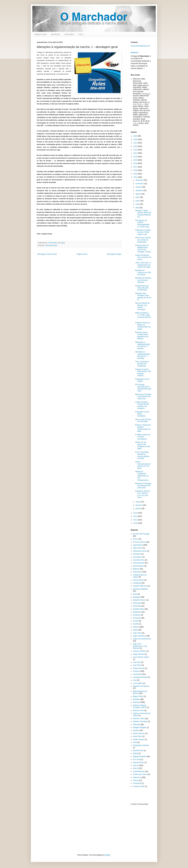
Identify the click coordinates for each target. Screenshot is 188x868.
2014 (136, 177)
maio (138, 204)
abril (137, 208)
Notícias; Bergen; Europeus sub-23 (140, 706)
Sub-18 (136, 765)
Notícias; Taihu (139, 719)
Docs (81, 34)
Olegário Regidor (140, 727)
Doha (135, 594)
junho (138, 201)
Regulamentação (51, 245)
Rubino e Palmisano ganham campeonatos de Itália (143, 428)
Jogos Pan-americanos (142, 639)
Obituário (137, 725)
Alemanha (137, 554)
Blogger (107, 855)
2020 (136, 157)
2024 (136, 143)
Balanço (136, 569)
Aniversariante (139, 563)
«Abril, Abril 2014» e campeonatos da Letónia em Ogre (143, 265)
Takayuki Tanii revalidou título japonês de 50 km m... (143, 297)
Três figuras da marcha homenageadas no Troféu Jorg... (143, 224)
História (136, 627)
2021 (136, 153)
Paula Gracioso (139, 733)
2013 (136, 513)
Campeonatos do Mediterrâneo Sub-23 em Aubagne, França (143, 248)
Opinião (136, 730)
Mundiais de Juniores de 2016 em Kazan (143, 273)
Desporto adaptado (140, 589)
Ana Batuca (137, 557)
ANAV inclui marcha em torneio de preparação (143, 240)
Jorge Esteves (139, 654)
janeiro (138, 509)
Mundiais (136, 699)
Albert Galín (138, 548)
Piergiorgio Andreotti (141, 745)
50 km (135, 539)
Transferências (139, 771)
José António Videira (141, 657)
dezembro (140, 180)
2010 (136, 523)
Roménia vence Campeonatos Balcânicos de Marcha (142, 336)
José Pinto (137, 665)
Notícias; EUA (138, 710)
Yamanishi (137, 783)
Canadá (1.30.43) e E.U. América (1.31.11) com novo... (143, 494)
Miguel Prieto (138, 696)
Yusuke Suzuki (139, 786)
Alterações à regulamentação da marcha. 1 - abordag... (143, 355)
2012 (136, 516)
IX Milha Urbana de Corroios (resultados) (143, 437)
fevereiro (139, 505)
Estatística (137, 612)
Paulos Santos (139, 739)
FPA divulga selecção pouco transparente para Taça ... (143, 388)
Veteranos (137, 777)
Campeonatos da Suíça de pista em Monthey (142, 288)
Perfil (135, 742)
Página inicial (40, 34)
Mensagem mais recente (47, 254)
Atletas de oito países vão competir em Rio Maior (143, 445)
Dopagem (137, 597)
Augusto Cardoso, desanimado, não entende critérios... (143, 372)
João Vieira (137, 633)
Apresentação (138, 566)
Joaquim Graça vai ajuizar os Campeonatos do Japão (143, 326)
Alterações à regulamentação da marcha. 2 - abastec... (143, 345)
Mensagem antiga (114, 254)
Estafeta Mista (139, 609)
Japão (135, 630)
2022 (136, 150)
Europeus (137, 615)
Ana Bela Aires (139, 560)
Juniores (136, 671)
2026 (136, 136)
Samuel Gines (138, 762)
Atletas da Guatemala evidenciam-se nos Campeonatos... (142, 476)
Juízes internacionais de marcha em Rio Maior (143, 465)
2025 (136, 140)
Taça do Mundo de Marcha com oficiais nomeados (142, 306)
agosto (138, 194)
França (136, 621)
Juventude (137, 674)
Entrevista (137, 606)
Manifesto (55, 34)
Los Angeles (138, 683)
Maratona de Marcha (141, 686)
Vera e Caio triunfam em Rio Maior (143, 420)
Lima (135, 680)
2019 (136, 160)
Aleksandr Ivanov (140, 551)
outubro (139, 187)
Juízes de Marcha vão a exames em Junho (143, 257)
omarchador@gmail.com (140, 46)
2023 (136, 146)
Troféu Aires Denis (140, 774)
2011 (136, 520)
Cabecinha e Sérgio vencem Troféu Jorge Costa (143, 232)
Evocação (137, 618)
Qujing (135, 753)
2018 (136, 163)
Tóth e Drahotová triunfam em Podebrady (142, 364)
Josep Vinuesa (139, 668)
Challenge (137, 583)
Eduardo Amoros (139, 600)
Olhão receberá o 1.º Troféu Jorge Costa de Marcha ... (143, 316)
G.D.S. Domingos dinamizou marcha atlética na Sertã (142, 455)
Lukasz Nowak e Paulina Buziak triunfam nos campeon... (142, 405)
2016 (136, 170)
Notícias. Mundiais (140, 721)
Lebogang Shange (140, 677)
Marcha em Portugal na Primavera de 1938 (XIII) (143, 486)
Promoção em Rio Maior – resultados (142, 414)
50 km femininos (139, 542)
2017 (136, 167)
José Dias (137, 662)
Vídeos (136, 780)
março (138, 502)
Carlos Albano (138, 580)
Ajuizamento (138, 545)
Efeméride (137, 603)
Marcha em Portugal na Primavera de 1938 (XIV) (143, 396)
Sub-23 (136, 768)
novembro (140, 184)
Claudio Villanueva (140, 586)
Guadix (136, 624)
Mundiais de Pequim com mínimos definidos (143, 280)
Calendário (69, 34)
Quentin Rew (138, 750)
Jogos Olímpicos (139, 636)
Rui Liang (137, 759)
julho (138, 197)
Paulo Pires (137, 736)
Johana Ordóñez (139, 651)
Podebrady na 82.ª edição (142, 380)
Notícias (136, 702)
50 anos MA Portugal (141, 534)
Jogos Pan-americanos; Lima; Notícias (140, 646)
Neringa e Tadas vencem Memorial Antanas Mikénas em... (143, 214)
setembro (139, 191)
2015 (136, 174)
